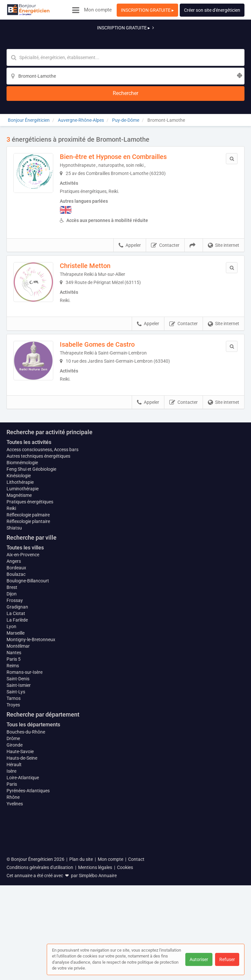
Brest (12, 708)
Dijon (12, 715)
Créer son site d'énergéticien (212, 10)
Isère (11, 895)
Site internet (224, 194)
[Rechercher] (207, 41)
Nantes (14, 777)
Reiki (11, 629)
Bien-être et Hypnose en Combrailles (122, 105)
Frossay (15, 721)
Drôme (13, 862)
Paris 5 (14, 783)
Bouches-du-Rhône (26, 856)
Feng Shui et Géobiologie (31, 590)
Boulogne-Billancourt (28, 702)
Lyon (11, 748)
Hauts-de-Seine (22, 882)
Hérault (14, 889)
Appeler (130, 194)
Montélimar (18, 770)
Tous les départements (33, 849)
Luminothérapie (23, 609)
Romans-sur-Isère (25, 797)
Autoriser (199, 959)
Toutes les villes (25, 668)
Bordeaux (16, 689)
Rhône (13, 921)
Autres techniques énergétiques (38, 577)
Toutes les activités (29, 563)
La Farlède (17, 741)
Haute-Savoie (20, 876)
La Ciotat (16, 735)
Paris (12, 908)
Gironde (15, 869)
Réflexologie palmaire (28, 636)
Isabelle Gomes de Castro (106, 297)
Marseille (16, 757)
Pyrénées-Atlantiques (28, 915)
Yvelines (15, 928)
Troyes (13, 829)
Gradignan (17, 728)
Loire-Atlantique (23, 902)
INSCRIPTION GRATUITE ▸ (147, 10)
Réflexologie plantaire (28, 642)
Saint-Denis (18, 803)
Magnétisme (19, 616)
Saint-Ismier (19, 810)
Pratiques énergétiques (30, 623)
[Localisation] (158, 41)
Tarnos (14, 823)
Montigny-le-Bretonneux (31, 764)
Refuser (227, 959)
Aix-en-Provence (23, 676)
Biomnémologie (22, 583)
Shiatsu (14, 649)
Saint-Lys (16, 816)
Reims (13, 790)
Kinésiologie (19, 596)
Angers (14, 682)
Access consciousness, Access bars (42, 570)
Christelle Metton (94, 215)
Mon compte (98, 10)
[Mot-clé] (75, 41)
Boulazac (16, 695)
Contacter (165, 194)
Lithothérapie (20, 603)
